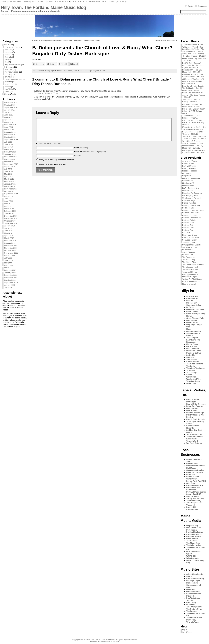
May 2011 (8, 204)
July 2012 (8, 169)
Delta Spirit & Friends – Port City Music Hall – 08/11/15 (194, 151)
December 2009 (11, 246)
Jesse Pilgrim (192, 338)
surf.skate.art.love (190, 247)
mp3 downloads (11, 72)
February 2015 (10, 125)
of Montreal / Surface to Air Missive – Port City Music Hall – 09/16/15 (193, 81)
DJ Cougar (191, 402)
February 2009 (10, 270)
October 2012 (10, 162)
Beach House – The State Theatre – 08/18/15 (193, 133)
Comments (202, 6)
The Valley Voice (194, 545)
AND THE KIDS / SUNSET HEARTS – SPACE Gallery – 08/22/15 (194, 123)
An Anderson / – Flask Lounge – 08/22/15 (191, 117)
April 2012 (8, 176)
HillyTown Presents (13, 64)
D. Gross (190, 307)
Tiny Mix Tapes (193, 622)
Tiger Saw (191, 370)
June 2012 (9, 172)
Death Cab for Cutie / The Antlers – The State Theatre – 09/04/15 (194, 95)
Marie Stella (192, 346)
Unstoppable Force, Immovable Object (190, 276)
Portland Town (188, 230)
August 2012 (9, 167)
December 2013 (11, 135)
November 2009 (11, 248)
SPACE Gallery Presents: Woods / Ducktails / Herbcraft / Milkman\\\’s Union (67, 41)
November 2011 (11, 189)
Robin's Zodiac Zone (191, 237)
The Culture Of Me (194, 609)
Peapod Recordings (195, 413)
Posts (190, 6)
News (7, 45)
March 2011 (9, 209)
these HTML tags (54, 148)
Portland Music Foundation (193, 489)
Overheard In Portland (191, 198)
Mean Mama (187, 191)
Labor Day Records (195, 406)
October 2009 (10, 250)
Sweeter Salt (188, 255)
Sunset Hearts (193, 362)
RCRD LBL (191, 605)
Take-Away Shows (194, 607)
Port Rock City (188, 208)
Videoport (191, 505)
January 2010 (10, 243)
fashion (8, 55)
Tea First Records (194, 434)
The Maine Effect (189, 262)
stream (8, 87)
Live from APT (188, 183)
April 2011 (8, 206)
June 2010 (9, 231)
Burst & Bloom (193, 400)
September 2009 (11, 253)
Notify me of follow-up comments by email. (57, 164)
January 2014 (10, 132)
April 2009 (8, 265)
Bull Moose (191, 468)
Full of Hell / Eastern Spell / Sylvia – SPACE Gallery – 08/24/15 (193, 111)
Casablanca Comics (195, 470)
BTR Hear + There (13, 47)
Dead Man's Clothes (195, 309)
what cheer (85, 71)
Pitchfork (190, 596)
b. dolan (59, 71)
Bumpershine (192, 583)
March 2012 (9, 179)
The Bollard (191, 541)
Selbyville (191, 355)
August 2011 (9, 196)
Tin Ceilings (192, 372)
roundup (8, 82)
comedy (8, 50)
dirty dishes (68, 71)
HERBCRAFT (192, 322)
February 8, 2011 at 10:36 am (46, 93)
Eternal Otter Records (196, 404)
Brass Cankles (188, 163)
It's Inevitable (188, 181)
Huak (189, 329)
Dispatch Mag (192, 526)
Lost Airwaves (188, 186)
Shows (7, 94)
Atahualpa (115, 642)
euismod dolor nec (18, 305)
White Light (191, 383)
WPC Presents (193, 558)
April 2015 (8, 120)
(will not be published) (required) (90, 156)
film (6, 60)
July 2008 (8, 287)
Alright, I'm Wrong (190, 161)
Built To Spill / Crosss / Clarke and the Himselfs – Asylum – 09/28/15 (193, 65)
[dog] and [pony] (189, 284)
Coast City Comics (195, 472)
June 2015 (9, 115)
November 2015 (11, 102)
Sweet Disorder (189, 252)
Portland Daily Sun (195, 532)
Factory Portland (189, 168)
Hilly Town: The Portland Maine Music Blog (43, 7)
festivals (8, 57)
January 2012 (10, 184)
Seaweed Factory (190, 240)
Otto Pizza (191, 483)
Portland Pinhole (189, 220)
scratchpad (10, 84)
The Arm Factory (194, 501)
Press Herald (192, 539)
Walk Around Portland (191, 282)
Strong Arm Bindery (195, 498)
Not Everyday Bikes (190, 195)
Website (78, 160)
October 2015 (10, 105)
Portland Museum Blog (192, 218)
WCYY (189, 554)
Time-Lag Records (194, 503)
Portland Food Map (190, 215)
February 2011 (10, 211)
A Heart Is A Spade (195, 574)
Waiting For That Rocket (192, 279)
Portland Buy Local (195, 485)
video (7, 92)
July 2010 (8, 228)
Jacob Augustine (194, 331)
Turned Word (192, 441)
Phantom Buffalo (194, 353)
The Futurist (192, 611)
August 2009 (9, 255)
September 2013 (11, 139)
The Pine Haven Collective (193, 265)
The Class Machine (195, 364)
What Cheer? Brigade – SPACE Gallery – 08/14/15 (193, 142)
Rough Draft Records (196, 419)
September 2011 (11, 194)
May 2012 (8, 174)
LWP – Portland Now (191, 188)
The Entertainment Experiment (194, 438)
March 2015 (9, 122)
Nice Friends (192, 410)
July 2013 (8, 142)
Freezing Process (190, 171)
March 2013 (9, 149)
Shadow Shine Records (193, 427)
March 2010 (9, 238)
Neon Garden (192, 408)
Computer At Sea (194, 305)
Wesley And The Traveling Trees (193, 380)
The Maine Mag (193, 543)
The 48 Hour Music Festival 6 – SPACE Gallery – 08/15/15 (194, 138)
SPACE (76, 71)
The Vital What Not (190, 269)
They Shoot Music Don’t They (194, 619)
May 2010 (8, 233)
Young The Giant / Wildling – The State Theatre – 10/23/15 (194, 55)
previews (9, 77)
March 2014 (9, 130)
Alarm (189, 576)
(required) (81, 152)
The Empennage (189, 257)
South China (192, 359)
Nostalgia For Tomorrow (192, 193)
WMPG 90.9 (191, 556)
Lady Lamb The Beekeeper (193, 341)
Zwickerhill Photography (192, 508)
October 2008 (10, 280)
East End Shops (189, 166)
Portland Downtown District (193, 210)
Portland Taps (188, 228)
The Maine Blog (189, 260)
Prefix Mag (191, 602)
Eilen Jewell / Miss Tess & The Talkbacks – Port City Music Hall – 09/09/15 (193, 88)
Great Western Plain (195, 318)
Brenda (190, 301)
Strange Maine (193, 496)
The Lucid (191, 366)
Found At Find (193, 477)
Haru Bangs (192, 320)
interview (9, 69)
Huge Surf (187, 176)
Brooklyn (9, 67)
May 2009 (8, 263)
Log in (185, 630)
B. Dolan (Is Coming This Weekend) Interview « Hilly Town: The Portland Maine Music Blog (78, 91)
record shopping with (13, 79)
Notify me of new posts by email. (53, 169)
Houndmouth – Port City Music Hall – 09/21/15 (192, 71)
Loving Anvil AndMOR (196, 481)
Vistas (189, 375)
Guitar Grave (192, 479)
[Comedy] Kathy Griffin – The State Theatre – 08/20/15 (194, 128)
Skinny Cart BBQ (194, 494)
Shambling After (189, 242)
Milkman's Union (194, 351)
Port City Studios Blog (191, 205)
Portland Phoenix (194, 534)
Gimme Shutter (193, 592)
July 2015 (8, 112)
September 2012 (11, 164)
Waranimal (191, 377)
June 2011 (9, 201)
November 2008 (11, 278)
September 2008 (11, 283)
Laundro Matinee (194, 594)
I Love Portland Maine (191, 178)
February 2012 (10, 181)
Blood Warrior (193, 298)
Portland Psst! (188, 223)
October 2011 (10, 191)
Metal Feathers (193, 349)
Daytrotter (191, 589)
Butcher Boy (192, 303)
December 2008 (11, 275)
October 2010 (10, 221)
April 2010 (8, 236)
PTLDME (186, 232)
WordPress (187, 632)
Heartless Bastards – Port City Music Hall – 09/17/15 (193, 76)
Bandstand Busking (195, 578)
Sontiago (190, 357)
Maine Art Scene (194, 528)
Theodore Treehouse (196, 368)
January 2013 (10, 154)
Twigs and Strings (190, 272)
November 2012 (11, 159)
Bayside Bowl (192, 464)
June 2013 (9, 144)
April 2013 (8, 147)
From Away (187, 173)
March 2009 (9, 268)
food (7, 62)
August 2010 (9, 226)
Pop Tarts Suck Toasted (193, 599)
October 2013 (10, 137)
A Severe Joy (192, 296)
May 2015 (8, 117)
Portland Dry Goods (190, 213)
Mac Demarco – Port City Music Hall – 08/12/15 (193, 147)
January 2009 (10, 273)
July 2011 (8, 199)
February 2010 (10, 241)
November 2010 (11, 218)
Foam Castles (192, 312)
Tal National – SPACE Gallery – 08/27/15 (191, 101)
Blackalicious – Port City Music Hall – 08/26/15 (192, 105)
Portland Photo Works (196, 492)
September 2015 (11, 107)
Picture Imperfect (189, 203)
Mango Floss (192, 344)
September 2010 (11, 223)
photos (8, 74)
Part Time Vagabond (191, 200)
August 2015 (9, 110)
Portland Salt (188, 225)
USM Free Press (193, 552)
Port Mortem (192, 530)
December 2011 (11, 186)
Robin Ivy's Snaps (190, 235)
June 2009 (9, 260)
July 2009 (8, 258)
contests (8, 52)
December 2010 (11, 216)
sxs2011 (8, 89)
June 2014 (9, 127)
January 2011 (10, 213)
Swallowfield (187, 250)
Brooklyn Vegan (193, 581)
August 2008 (9, 285)
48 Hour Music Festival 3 (164, 41)
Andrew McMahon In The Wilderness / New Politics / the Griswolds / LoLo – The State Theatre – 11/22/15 (193, 48)
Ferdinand (191, 474)
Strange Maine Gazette (192, 245)
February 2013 (10, 152)
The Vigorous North (190, 267)
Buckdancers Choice (196, 466)
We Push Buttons (194, 443)
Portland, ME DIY (194, 536)
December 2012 (11, 157)
